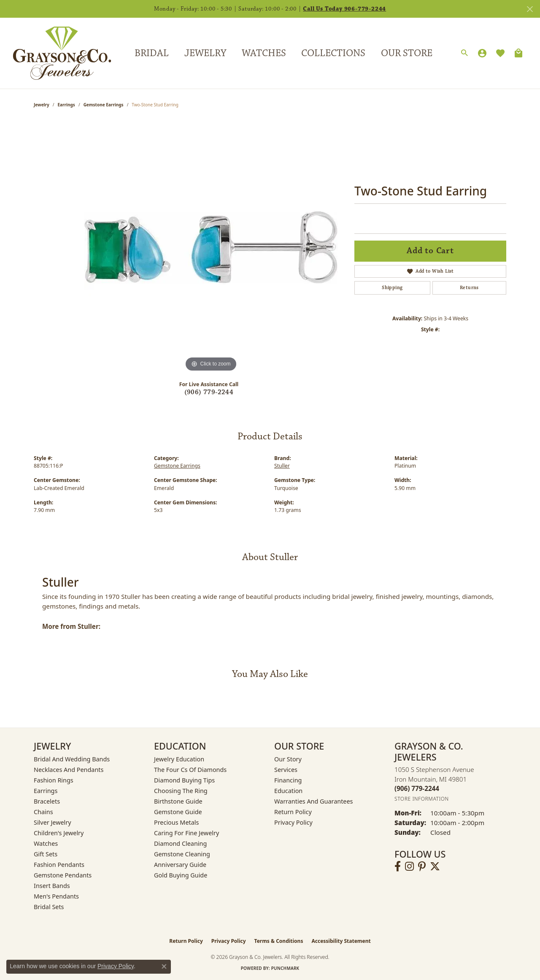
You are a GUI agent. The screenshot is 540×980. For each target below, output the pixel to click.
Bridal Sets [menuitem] (49, 907)
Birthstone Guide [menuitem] (178, 801)
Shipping (392, 288)
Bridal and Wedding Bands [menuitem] (72, 759)
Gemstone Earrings (104, 105)
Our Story (288, 759)
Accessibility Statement (341, 941)
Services (286, 770)
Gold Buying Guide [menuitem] (181, 875)
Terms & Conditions (279, 941)
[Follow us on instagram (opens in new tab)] (409, 866)
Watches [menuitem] (46, 843)
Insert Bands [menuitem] (52, 886)
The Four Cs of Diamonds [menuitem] (190, 770)
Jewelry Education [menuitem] (179, 759)
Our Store (407, 53)
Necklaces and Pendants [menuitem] (69, 770)
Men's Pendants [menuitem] (56, 896)
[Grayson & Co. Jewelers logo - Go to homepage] (56, 53)
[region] (211, 247)
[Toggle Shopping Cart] (518, 53)
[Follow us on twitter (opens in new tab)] (435, 866)
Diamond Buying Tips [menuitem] (184, 780)
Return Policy (293, 812)
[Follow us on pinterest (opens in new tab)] (422, 866)
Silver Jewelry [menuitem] (53, 822)
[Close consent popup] (164, 966)
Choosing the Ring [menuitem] (181, 791)
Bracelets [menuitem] (47, 801)
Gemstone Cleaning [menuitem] (182, 854)
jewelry (42, 105)
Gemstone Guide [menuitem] (178, 812)
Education (288, 791)
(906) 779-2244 (209, 392)
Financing (288, 780)
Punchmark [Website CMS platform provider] (285, 968)
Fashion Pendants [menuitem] (59, 865)
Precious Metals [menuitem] (176, 822)
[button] (464, 53)
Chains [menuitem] (43, 812)
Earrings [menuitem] (46, 791)
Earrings (66, 105)
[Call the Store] (417, 788)
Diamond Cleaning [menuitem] (180, 843)
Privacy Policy (293, 822)
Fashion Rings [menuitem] (54, 780)
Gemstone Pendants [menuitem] (63, 875)
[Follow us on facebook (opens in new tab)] (398, 866)
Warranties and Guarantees (313, 801)
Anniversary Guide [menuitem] (180, 865)
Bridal (152, 53)
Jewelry (205, 53)
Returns (469, 288)
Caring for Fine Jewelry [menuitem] (186, 833)
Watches (264, 53)
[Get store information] (422, 799)
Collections (333, 53)
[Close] (530, 9)
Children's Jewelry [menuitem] (59, 833)
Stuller (282, 466)
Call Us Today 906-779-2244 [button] (344, 9)
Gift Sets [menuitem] (46, 854)
